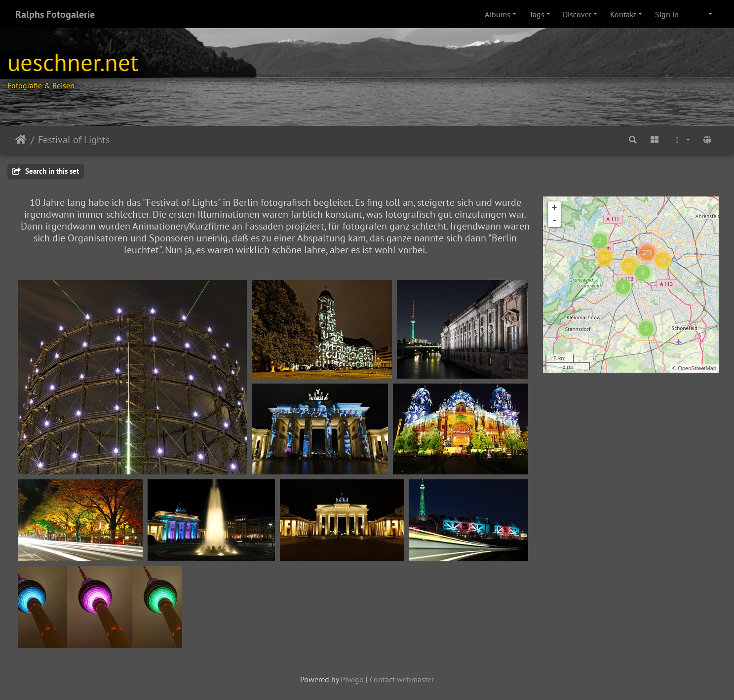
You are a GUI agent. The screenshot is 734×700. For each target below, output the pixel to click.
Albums (498, 14)
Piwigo (352, 679)
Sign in (667, 14)
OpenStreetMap (697, 368)
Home (21, 140)
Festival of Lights (74, 140)
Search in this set (46, 171)
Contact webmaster (402, 679)
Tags (537, 14)
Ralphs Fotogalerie (55, 14)
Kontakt (623, 14)
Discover (577, 14)
